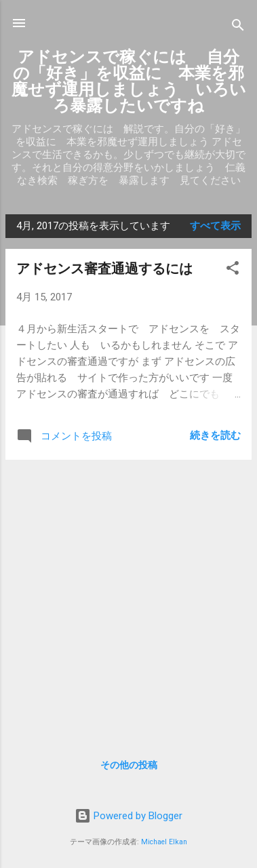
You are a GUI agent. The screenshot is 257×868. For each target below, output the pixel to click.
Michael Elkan (164, 842)
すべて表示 (215, 226)
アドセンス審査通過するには (104, 269)
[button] (233, 270)
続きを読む (215, 435)
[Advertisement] (128, 599)
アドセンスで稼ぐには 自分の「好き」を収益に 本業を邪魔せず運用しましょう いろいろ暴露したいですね (129, 81)
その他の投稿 (129, 765)
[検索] (238, 27)
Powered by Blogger (128, 816)
